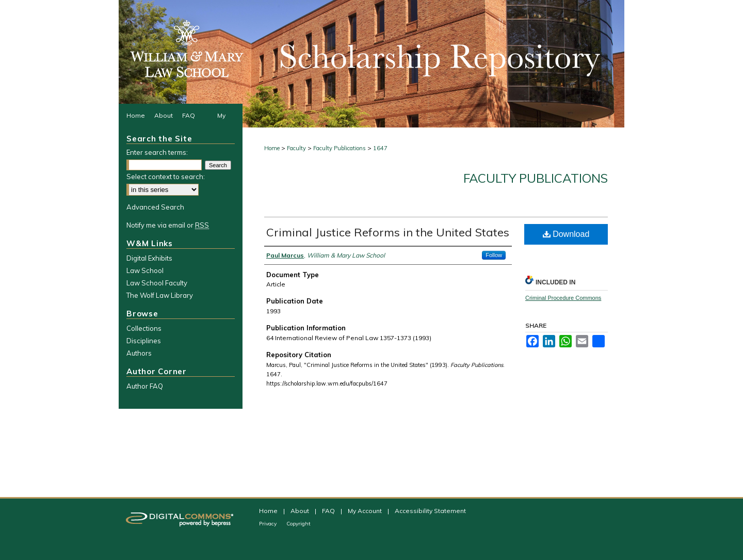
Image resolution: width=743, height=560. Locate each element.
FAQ (329, 511)
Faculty (296, 148)
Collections (144, 328)
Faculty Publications (340, 148)
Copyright (298, 524)
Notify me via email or (168, 225)
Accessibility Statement (430, 511)
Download (566, 234)
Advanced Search (155, 207)
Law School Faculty (157, 283)
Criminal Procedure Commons (563, 298)
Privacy (269, 524)
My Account (366, 511)
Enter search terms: (157, 152)
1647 (380, 148)
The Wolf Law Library (160, 295)
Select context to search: (166, 177)
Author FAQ (145, 386)
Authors (139, 353)
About (301, 511)
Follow (494, 255)
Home (272, 148)
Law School (145, 270)
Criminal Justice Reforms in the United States (388, 232)
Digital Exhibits (149, 258)
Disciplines (144, 341)
